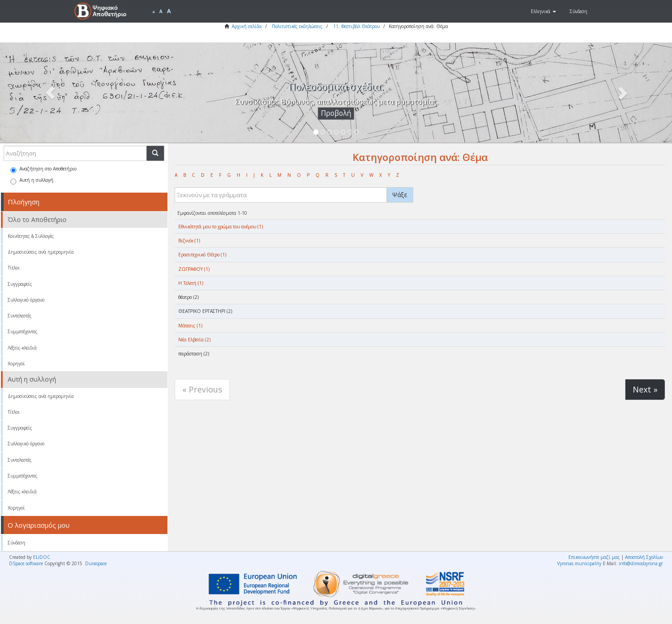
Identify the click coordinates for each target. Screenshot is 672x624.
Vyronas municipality (579, 563)
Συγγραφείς (20, 284)
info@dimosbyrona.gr (641, 563)
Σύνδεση (17, 543)
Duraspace (96, 563)
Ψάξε (400, 195)
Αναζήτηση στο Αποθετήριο (43, 169)
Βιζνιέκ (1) (189, 241)
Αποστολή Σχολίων (644, 557)
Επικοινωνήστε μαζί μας (594, 557)
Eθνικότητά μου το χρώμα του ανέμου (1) (221, 227)
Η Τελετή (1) (191, 283)
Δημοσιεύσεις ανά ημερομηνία (41, 252)
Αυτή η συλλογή (32, 181)
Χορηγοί (16, 364)
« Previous (202, 389)
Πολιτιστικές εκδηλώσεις (297, 26)
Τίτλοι (14, 268)
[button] (543, 11)
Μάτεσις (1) (190, 326)
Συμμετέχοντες (23, 331)
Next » (645, 389)
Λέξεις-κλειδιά (22, 348)
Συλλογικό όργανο (26, 300)
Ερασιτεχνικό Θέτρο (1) (202, 255)
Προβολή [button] (336, 113)
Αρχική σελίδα (247, 26)
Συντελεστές (20, 316)
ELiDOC (42, 557)
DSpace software (26, 563)
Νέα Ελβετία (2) (194, 340)
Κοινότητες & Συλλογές (31, 236)
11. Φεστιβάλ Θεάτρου (356, 26)
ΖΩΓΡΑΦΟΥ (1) (194, 269)
